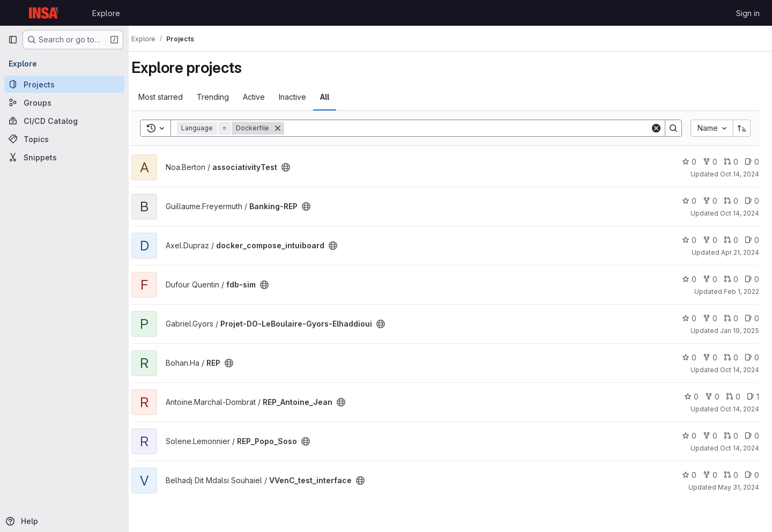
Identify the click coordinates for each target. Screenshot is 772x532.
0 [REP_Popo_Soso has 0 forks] (710, 436)
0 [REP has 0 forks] (710, 357)
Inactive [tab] (303, 97)
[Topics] (64, 139)
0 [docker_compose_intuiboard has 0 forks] (710, 240)
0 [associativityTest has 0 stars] (689, 162)
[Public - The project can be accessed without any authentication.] (296, 167)
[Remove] (288, 128)
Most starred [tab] (171, 97)
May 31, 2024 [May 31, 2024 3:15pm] (738, 487)
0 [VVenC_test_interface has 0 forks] (710, 475)
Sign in (748, 13)
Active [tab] (264, 97)
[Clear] (656, 128)
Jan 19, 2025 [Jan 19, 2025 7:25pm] (740, 331)
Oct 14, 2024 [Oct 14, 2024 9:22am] (740, 370)
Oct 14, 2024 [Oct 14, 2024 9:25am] (740, 448)
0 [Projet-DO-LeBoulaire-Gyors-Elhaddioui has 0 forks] (710, 318)
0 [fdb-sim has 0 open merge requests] (731, 279)
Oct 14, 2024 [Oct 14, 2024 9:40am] (740, 409)
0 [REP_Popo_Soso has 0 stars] (689, 436)
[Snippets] (64, 157)
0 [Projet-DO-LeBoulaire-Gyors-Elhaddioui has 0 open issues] (752, 318)
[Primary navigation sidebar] (13, 40)
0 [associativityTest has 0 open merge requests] (731, 162)
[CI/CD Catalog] (64, 121)
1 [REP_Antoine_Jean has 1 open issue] (753, 397)
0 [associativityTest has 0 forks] (710, 162)
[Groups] (64, 102)
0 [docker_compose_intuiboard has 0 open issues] (752, 240)
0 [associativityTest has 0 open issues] (752, 162)
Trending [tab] (223, 97)
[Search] (472, 128)
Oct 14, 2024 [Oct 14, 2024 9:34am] (740, 174)
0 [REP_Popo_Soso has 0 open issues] (752, 436)
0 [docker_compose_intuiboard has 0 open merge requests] (731, 240)
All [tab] (335, 97)
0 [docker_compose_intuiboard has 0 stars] (689, 240)
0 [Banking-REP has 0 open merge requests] (731, 201)
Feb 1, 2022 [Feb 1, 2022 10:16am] (741, 291)
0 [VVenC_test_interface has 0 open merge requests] (731, 475)
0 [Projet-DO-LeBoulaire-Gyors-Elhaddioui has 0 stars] (689, 318)
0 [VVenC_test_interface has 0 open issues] (752, 475)
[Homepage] (45, 13)
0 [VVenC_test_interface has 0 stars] (689, 475)
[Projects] (64, 84)
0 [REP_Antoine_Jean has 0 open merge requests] (733, 397)
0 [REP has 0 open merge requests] (731, 357)
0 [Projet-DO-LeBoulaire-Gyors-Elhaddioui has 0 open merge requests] (731, 318)
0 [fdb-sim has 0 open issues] (752, 279)
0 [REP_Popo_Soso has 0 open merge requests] (731, 436)
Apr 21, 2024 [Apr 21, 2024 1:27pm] (740, 252)
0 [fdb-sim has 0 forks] (710, 279)
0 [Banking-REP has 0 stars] (689, 201)
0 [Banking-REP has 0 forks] (710, 201)
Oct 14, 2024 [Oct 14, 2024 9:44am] (740, 213)
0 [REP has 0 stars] (689, 357)
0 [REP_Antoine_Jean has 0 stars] (691, 397)
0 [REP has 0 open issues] (752, 357)
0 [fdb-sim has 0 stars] (689, 279)
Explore (106, 13)
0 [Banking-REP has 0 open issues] (752, 201)
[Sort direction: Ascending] (742, 128)
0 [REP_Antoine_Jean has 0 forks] (712, 397)
